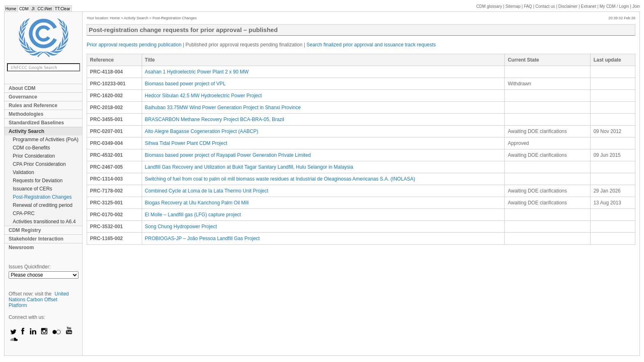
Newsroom (21, 247)
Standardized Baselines (36, 123)
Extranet (588, 6)
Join (636, 6)
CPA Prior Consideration (39, 164)
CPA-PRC (24, 213)
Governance (23, 97)
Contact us (545, 6)
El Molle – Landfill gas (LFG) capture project (193, 215)
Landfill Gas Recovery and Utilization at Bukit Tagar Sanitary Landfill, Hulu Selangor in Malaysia (249, 167)
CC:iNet (45, 9)
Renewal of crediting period (43, 205)
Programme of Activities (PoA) (46, 140)
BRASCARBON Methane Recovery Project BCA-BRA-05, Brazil (215, 119)
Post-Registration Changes (42, 197)
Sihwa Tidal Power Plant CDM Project (186, 143)
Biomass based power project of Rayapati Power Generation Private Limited (228, 155)
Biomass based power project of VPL (185, 84)
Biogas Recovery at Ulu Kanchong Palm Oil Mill (197, 203)
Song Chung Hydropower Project (181, 227)
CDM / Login (615, 6)
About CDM (22, 88)
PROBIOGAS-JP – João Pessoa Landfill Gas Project (202, 238)
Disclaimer (568, 6)
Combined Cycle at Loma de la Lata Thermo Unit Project (207, 191)
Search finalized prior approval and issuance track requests (371, 45)
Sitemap (513, 6)
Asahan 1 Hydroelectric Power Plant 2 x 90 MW (197, 72)
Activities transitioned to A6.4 (44, 222)
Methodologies (26, 114)
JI (33, 9)
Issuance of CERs (32, 189)
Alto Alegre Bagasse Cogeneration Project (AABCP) (202, 131)
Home (11, 9)
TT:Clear (62, 9)
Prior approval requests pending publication (134, 45)
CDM (24, 9)
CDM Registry (25, 230)
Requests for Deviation (38, 181)
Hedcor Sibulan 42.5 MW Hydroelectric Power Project (204, 96)
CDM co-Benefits (31, 148)
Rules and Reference (33, 105)
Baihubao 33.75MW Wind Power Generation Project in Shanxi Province (223, 108)
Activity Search (26, 131)
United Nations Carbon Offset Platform (39, 300)
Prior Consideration (34, 156)
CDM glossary (489, 6)
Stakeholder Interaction (36, 239)
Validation (23, 172)
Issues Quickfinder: (30, 267)
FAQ (528, 6)
